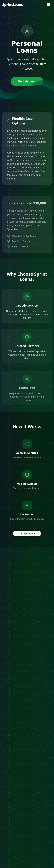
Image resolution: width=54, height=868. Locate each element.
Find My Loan (27, 81)
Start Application (27, 534)
